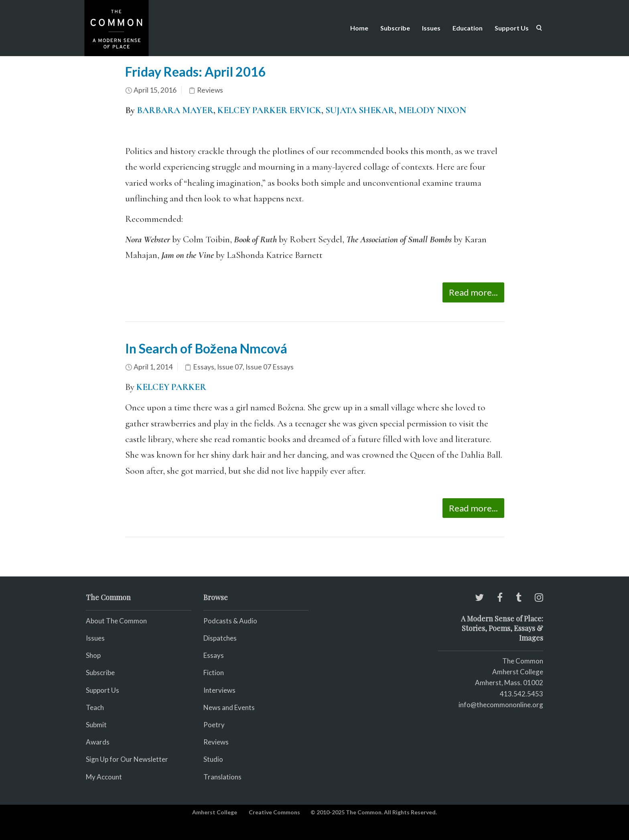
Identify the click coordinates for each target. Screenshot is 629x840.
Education (468, 28)
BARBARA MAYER (175, 110)
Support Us (512, 28)
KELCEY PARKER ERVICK (269, 110)
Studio (213, 759)
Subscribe (395, 28)
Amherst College (215, 812)
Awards (98, 742)
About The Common (116, 621)
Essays (204, 367)
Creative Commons (274, 812)
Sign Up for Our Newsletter (127, 759)
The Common (523, 661)
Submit (96, 725)
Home (359, 28)
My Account (104, 777)
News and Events (229, 707)
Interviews (219, 690)
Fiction (214, 673)
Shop (93, 655)
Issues (431, 28)
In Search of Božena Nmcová (206, 348)
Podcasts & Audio (230, 621)
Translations (222, 777)
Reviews (210, 90)
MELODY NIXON (432, 110)
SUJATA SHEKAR (360, 110)
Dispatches (220, 638)
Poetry (214, 725)
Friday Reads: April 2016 (196, 72)
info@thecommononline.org (501, 705)
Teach (95, 707)
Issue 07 (230, 367)
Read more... (473, 292)
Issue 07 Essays (270, 367)
